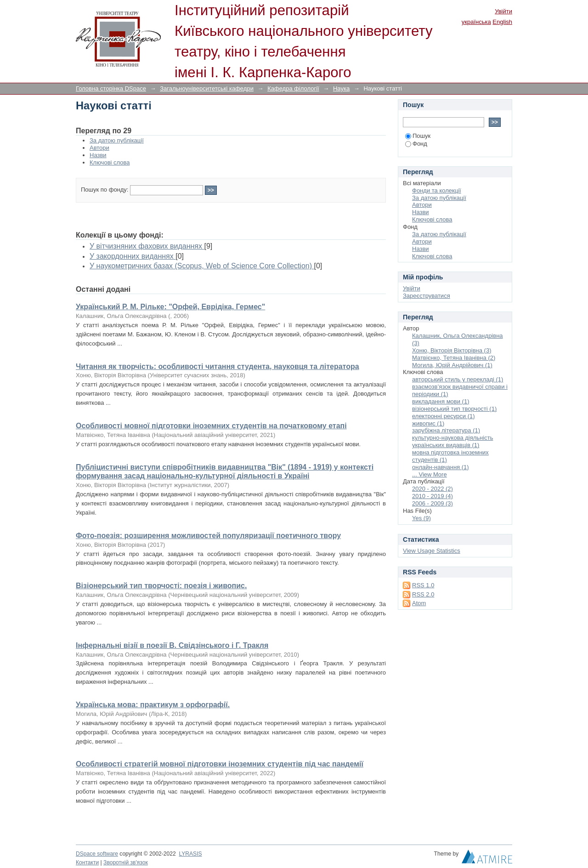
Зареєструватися (427, 296)
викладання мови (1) (441, 401)
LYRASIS (190, 854)
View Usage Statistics (432, 551)
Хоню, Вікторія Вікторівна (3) (452, 350)
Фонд (416, 144)
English (502, 22)
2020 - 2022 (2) (433, 489)
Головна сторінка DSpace (111, 88)
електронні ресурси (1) (444, 416)
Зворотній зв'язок (126, 862)
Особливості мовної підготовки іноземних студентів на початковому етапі (211, 426)
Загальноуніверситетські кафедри (207, 88)
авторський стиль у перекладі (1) (458, 379)
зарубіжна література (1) (446, 430)
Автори (99, 148)
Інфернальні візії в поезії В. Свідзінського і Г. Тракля (172, 645)
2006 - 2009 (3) (433, 503)
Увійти (503, 11)
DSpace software (97, 854)
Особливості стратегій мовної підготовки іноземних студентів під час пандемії (220, 764)
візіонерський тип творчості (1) (454, 409)
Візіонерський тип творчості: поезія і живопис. (161, 586)
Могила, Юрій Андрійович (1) (452, 365)
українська (476, 22)
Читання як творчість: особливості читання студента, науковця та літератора (218, 366)
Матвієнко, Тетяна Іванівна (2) (454, 358)
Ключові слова (110, 162)
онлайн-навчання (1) (441, 467)
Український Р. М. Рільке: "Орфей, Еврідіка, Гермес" (170, 307)
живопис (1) (428, 423)
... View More (430, 474)
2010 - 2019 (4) (433, 496)
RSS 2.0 (423, 594)
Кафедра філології (293, 88)
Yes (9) (421, 518)
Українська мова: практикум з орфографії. (153, 705)
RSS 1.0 (423, 585)
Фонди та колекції (437, 190)
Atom (419, 603)
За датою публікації (117, 140)
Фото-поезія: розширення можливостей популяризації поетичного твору (208, 536)
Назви (98, 155)
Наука (341, 88)
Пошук (418, 136)
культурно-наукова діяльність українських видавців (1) (452, 441)
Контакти (87, 862)
